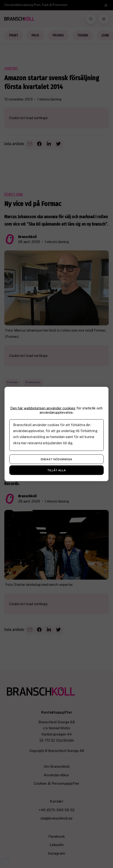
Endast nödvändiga (56, 459)
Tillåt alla (56, 470)
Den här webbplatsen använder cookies (43, 408)
